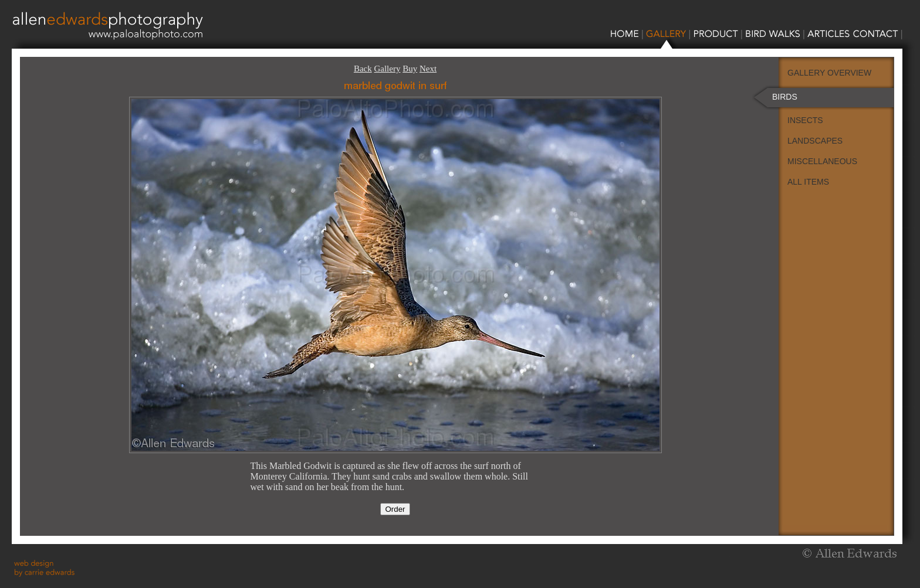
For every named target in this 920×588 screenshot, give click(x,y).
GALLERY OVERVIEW (829, 73)
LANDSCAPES (815, 141)
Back (363, 69)
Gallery (387, 69)
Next (428, 69)
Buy (410, 69)
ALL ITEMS (808, 182)
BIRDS (785, 97)
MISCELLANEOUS (822, 161)
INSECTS (805, 120)
